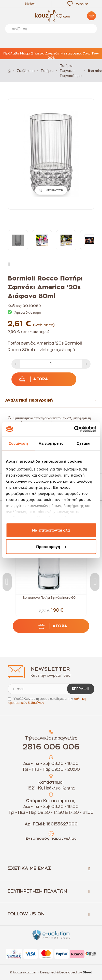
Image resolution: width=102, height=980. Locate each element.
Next (10, 264)
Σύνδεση (30, 4)
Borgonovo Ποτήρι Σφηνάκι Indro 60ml (51, 598)
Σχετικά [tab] (84, 443)
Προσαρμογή (51, 547)
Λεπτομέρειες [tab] (51, 443)
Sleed (88, 972)
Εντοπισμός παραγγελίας (51, 838)
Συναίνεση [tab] (18, 443)
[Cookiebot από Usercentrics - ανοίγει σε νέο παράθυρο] (74, 429)
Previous (7, 582)
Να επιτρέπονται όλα (51, 530)
